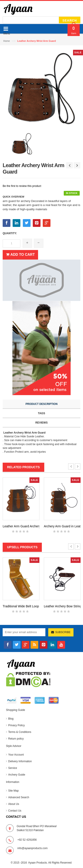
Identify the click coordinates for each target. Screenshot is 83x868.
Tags (41, 413)
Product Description (41, 404)
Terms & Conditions (20, 732)
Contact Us (15, 811)
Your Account (16, 755)
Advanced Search (19, 797)
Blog (11, 719)
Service (13, 768)
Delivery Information (20, 761)
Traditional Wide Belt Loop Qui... (25, 606)
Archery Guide (17, 775)
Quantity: (10, 233)
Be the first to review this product (22, 186)
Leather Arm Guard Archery (21, 526)
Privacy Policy (16, 725)
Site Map (13, 791)
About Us (14, 804)
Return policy (16, 739)
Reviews (41, 423)
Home (7, 41)
